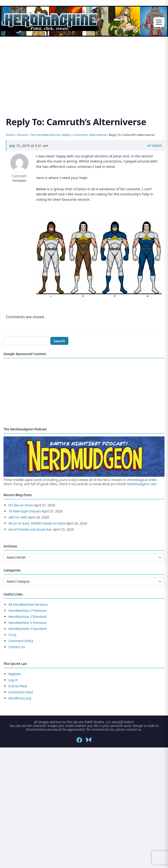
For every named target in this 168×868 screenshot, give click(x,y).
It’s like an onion (21, 505)
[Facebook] (79, 740)
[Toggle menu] (159, 22)
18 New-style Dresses (25, 511)
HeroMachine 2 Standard (27, 617)
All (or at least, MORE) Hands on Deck (37, 523)
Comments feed (21, 692)
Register (15, 674)
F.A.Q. (13, 635)
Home (10, 135)
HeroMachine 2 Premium (28, 610)
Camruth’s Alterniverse (90, 135)
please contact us (128, 729)
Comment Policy (21, 641)
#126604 (155, 145)
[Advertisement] (84, 71)
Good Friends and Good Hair (30, 529)
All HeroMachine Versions (28, 604)
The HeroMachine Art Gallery (51, 135)
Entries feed (17, 686)
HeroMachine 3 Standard (27, 629)
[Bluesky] (89, 740)
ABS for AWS (18, 517)
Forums (22, 135)
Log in (13, 680)
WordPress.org (20, 698)
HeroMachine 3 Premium (28, 623)
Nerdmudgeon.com (142, 484)
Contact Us (17, 647)
